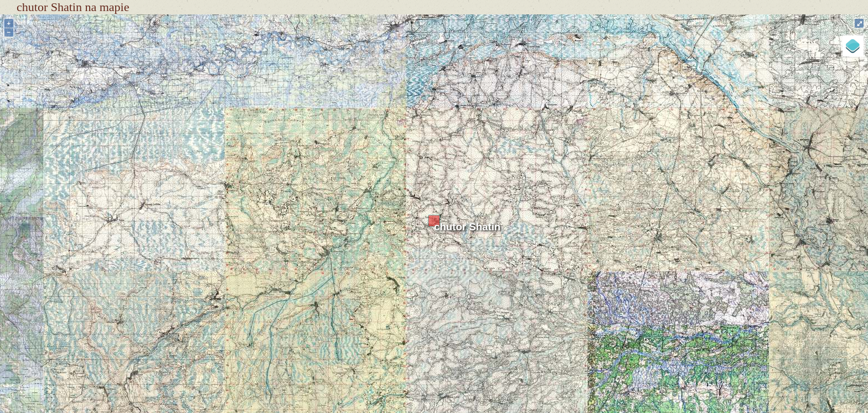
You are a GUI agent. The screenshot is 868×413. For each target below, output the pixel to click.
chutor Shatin (467, 227)
